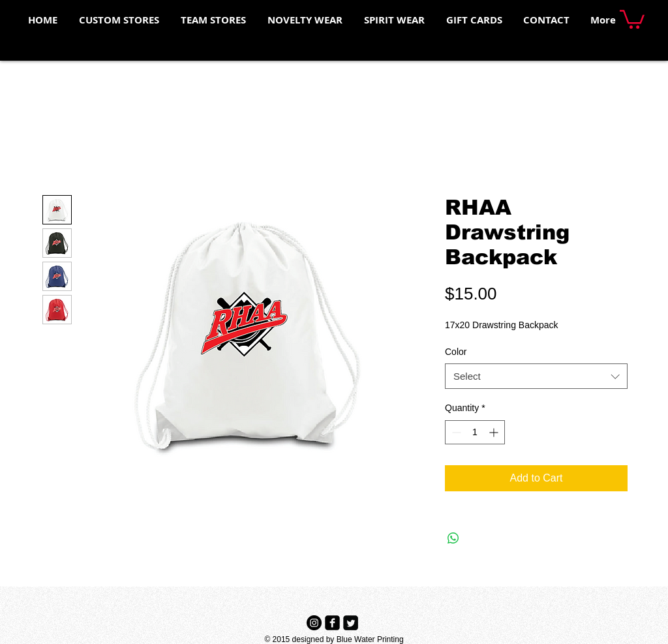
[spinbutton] (475, 432)
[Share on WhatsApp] (453, 538)
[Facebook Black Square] (332, 623)
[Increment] (495, 432)
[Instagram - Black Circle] (314, 623)
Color (456, 352)
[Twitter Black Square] (351, 623)
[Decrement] (455, 432)
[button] (632, 18)
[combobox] (536, 376)
